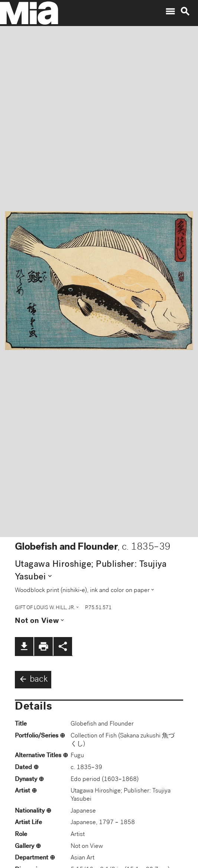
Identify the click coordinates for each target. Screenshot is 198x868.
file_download (24, 646)
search (185, 12)
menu (170, 12)
